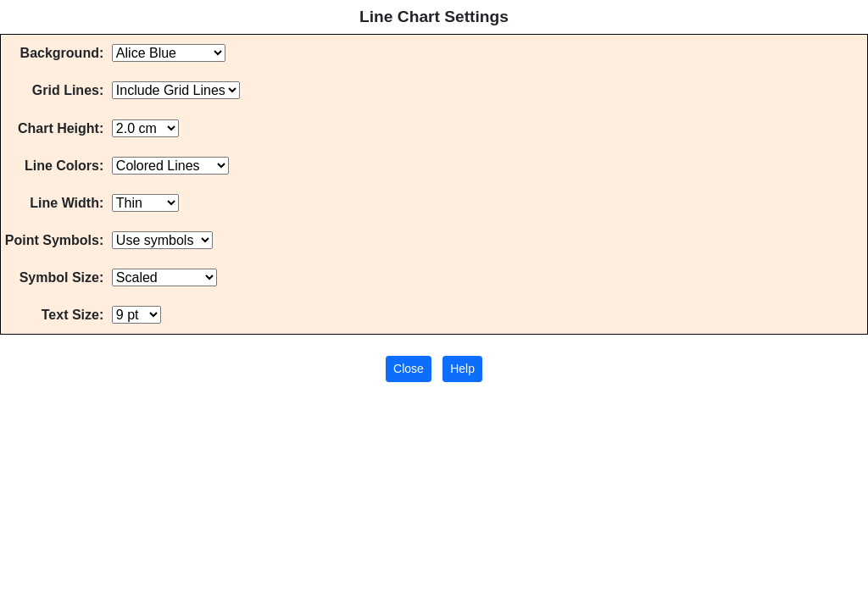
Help (462, 369)
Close (409, 369)
